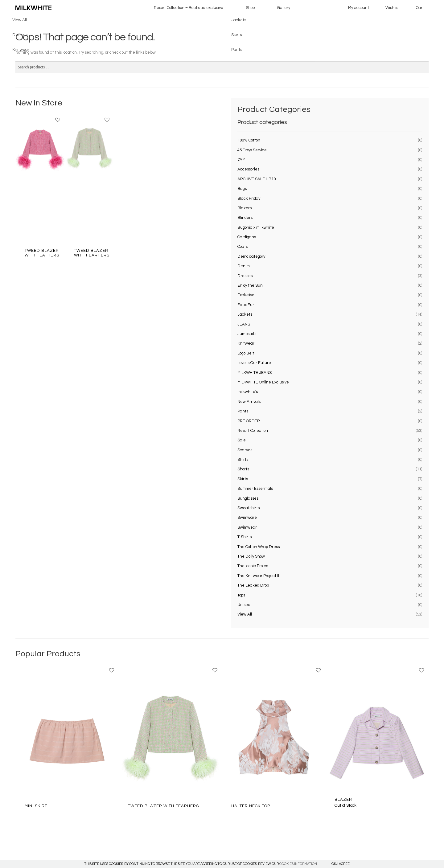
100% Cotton (249, 140)
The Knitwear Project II (258, 576)
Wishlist (393, 8)
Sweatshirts (249, 508)
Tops (241, 595)
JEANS (244, 324)
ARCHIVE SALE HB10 (257, 179)
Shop (250, 8)
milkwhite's (248, 392)
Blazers (245, 208)
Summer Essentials (255, 489)
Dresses (245, 276)
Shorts (243, 469)
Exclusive (246, 295)
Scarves (245, 450)
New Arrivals (249, 402)
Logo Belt (246, 353)
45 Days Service (252, 150)
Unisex (244, 605)
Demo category (251, 256)
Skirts (243, 479)
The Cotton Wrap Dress (259, 547)
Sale (242, 440)
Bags (242, 189)
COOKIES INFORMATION (298, 864)
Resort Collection (253, 431)
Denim (244, 266)
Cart (420, 8)
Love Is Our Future (254, 363)
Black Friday (249, 199)
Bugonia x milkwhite (256, 227)
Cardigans (247, 237)
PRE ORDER (249, 421)
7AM (241, 160)
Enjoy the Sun (250, 285)
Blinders (245, 218)
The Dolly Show (251, 556)
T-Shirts (245, 537)
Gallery (284, 8)
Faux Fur (246, 305)
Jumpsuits (247, 334)
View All (245, 614)
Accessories (248, 169)
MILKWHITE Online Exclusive (263, 382)
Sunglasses (248, 498)
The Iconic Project (254, 566)
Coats (243, 247)
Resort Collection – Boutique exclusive (189, 8)
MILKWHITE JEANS (255, 373)
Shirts (243, 460)
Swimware (247, 518)
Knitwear (246, 343)
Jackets (245, 314)
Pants (243, 411)
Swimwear (247, 527)
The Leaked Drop (253, 585)
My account (359, 8)
